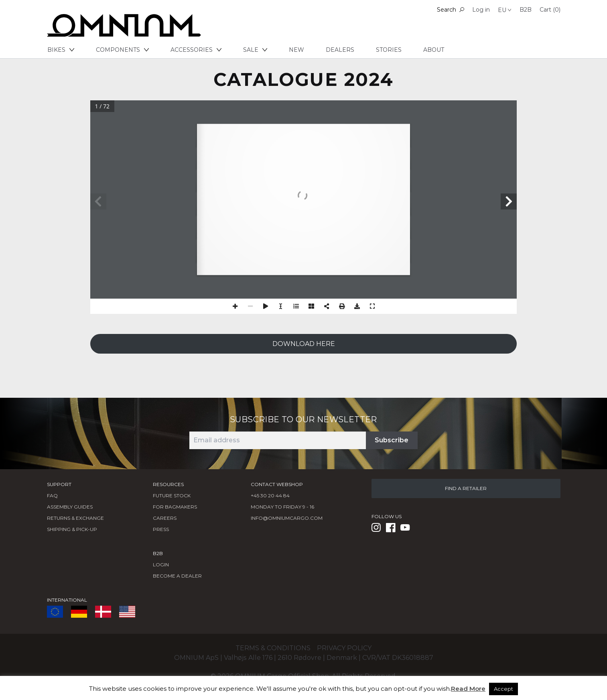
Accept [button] (503, 689)
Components (122, 50)
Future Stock (172, 495)
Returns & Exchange (75, 518)
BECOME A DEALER (177, 576)
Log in (481, 10)
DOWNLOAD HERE (304, 344)
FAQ (52, 495)
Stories (389, 50)
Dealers (340, 50)
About (434, 50)
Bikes (61, 50)
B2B (526, 10)
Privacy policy (344, 648)
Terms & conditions (273, 648)
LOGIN (161, 565)
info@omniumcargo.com (287, 518)
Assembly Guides (70, 507)
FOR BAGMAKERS (175, 507)
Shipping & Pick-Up (72, 529)
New (296, 50)
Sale (255, 50)
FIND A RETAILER (466, 488)
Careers (165, 518)
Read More (468, 689)
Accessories (196, 50)
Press (161, 529)
